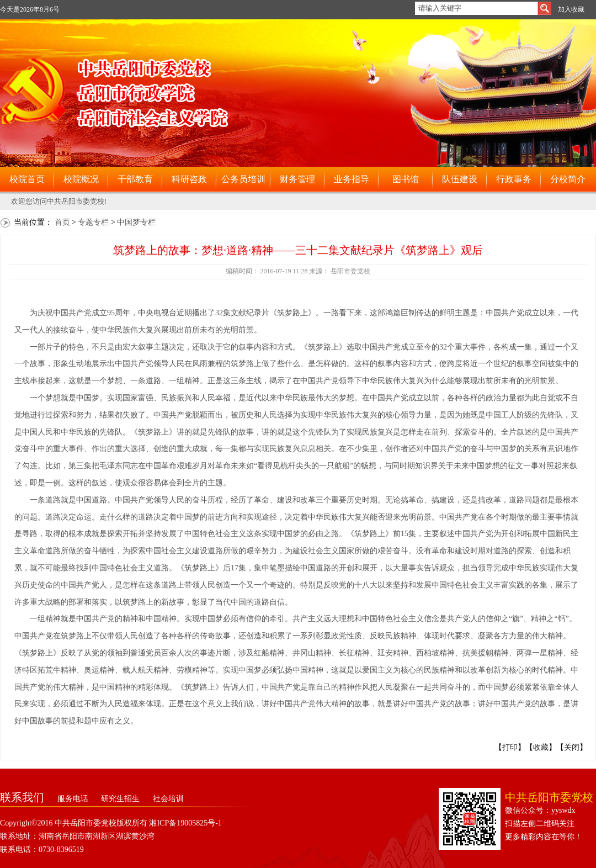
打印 (510, 747)
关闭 (572, 747)
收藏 (541, 747)
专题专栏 (93, 222)
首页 (62, 222)
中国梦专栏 (136, 222)
